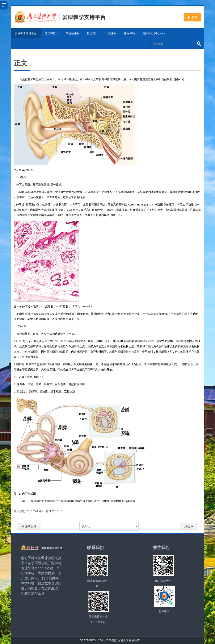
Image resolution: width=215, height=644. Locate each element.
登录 (192, 17)
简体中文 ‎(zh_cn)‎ (154, 33)
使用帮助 (129, 33)
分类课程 (51, 33)
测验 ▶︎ (189, 526)
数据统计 (92, 33)
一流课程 (111, 33)
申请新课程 (73, 33)
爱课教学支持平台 (26, 33)
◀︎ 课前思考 (29, 526)
